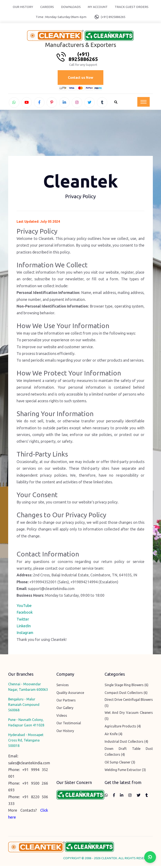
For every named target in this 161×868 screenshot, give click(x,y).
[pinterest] (52, 103)
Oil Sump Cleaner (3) (120, 764)
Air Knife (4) (114, 736)
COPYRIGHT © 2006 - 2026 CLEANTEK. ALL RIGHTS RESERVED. (108, 860)
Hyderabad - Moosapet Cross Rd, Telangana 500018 (26, 742)
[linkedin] (64, 103)
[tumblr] (102, 103)
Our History (23, 7)
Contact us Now (81, 78)
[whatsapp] (14, 103)
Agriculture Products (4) (123, 728)
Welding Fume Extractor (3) (125, 772)
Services (63, 687)
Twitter (23, 621)
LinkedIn (24, 628)
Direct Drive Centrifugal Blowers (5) (129, 704)
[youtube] (27, 103)
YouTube (24, 607)
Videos (62, 717)
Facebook (25, 614)
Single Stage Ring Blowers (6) (127, 687)
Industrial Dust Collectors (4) (126, 744)
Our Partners (66, 702)
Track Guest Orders (132, 7)
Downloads (71, 7)
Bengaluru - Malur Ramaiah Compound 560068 (24, 707)
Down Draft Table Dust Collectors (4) (129, 754)
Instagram (25, 635)
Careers (47, 7)
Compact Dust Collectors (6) (126, 695)
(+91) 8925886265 (113, 17)
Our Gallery (65, 710)
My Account (98, 7)
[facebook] (39, 103)
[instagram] (77, 103)
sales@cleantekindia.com (29, 765)
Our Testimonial (69, 725)
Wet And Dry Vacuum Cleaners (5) (129, 718)
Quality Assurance (70, 695)
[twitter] (90, 103)
